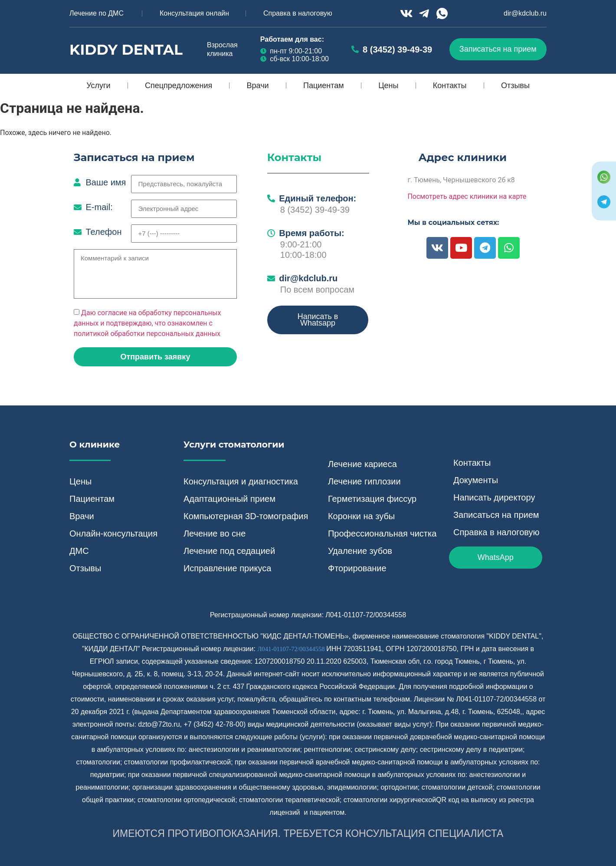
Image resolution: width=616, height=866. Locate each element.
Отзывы (515, 86)
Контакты (450, 86)
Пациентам (324, 86)
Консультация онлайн (194, 13)
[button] (155, 357)
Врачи (258, 86)
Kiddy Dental (126, 49)
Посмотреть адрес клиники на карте (467, 196)
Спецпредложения (179, 86)
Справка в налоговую (298, 13)
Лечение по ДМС (97, 13)
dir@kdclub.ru (525, 13)
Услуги (98, 86)
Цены (388, 86)
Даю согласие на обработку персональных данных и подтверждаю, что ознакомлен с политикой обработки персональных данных (147, 323)
